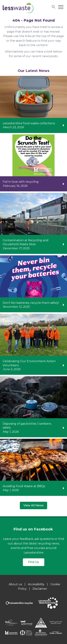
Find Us (33, 562)
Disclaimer (40, 589)
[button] (61, 7)
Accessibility (36, 584)
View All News (33, 505)
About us (15, 584)
